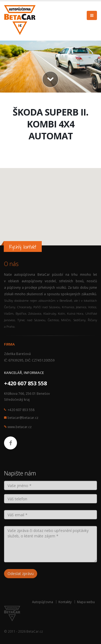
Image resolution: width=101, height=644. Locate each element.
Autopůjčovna (43, 602)
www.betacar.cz (20, 427)
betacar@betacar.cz (23, 418)
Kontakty (65, 602)
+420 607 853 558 (25, 383)
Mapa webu (86, 602)
